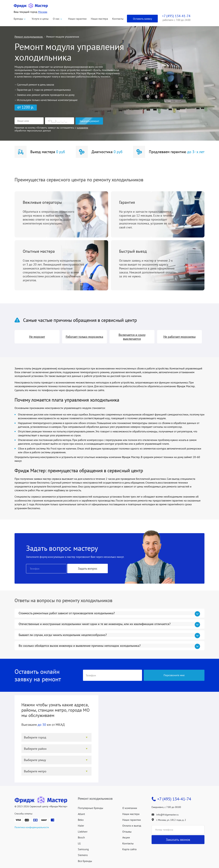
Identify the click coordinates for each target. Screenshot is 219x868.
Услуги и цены (40, 19)
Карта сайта (129, 849)
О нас (56, 19)
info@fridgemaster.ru (167, 815)
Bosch (81, 837)
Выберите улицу (35, 760)
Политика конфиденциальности (32, 827)
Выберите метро (35, 771)
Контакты (118, 19)
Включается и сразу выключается (132, 337)
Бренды (18, 19)
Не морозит (37, 337)
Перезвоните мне (174, 675)
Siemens (83, 855)
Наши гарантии (77, 19)
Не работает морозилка (179, 337)
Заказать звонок (178, 840)
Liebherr (83, 832)
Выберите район (35, 749)
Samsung (83, 849)
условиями (82, 128)
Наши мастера (99, 19)
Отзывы (127, 832)
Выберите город (35, 737)
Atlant (81, 814)
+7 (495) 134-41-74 (174, 799)
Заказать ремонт (89, 121)
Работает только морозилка (84, 337)
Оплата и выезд (132, 826)
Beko (81, 820)
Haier (81, 826)
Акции (126, 837)
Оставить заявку (142, 19)
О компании (130, 808)
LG (79, 843)
